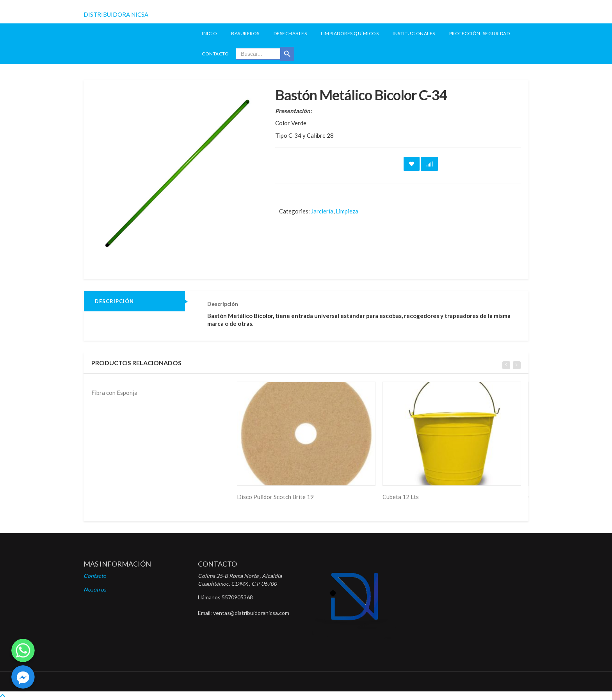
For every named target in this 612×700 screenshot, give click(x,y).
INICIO (209, 33)
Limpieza (347, 211)
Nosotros (95, 589)
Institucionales (414, 33)
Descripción (114, 301)
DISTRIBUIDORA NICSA (116, 14)
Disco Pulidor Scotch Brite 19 (275, 497)
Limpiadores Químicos (350, 33)
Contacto (215, 54)
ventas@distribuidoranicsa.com (251, 613)
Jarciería (322, 211)
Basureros (245, 33)
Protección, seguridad (480, 33)
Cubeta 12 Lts (401, 497)
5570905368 (237, 597)
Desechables (290, 33)
